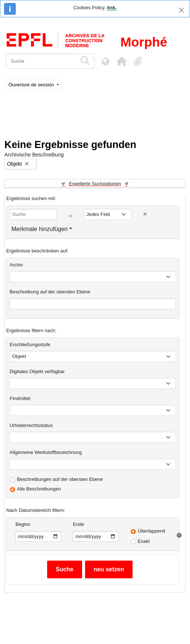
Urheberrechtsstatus (31, 425)
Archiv (16, 265)
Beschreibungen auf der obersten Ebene (60, 479)
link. (112, 8)
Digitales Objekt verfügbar (37, 371)
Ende (78, 524)
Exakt (144, 541)
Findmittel (20, 398)
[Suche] (41, 61)
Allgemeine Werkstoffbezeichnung (46, 452)
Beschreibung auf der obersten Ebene (50, 292)
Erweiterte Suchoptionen (95, 184)
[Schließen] (181, 10)
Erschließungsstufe (30, 345)
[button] (122, 61)
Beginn (23, 524)
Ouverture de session (32, 85)
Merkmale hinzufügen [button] (40, 229)
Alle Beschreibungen (39, 489)
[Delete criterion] (145, 214)
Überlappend (151, 531)
